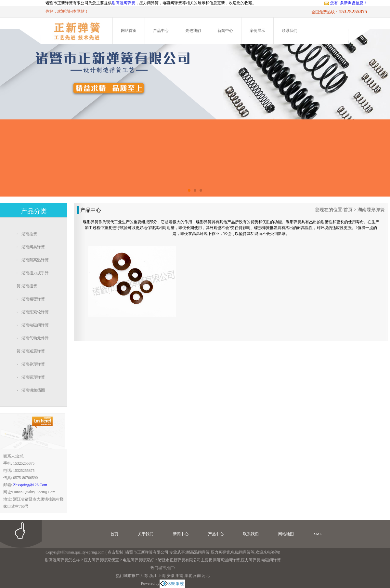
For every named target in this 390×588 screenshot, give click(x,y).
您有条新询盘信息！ (346, 3)
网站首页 (129, 31)
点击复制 (115, 552)
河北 (206, 576)
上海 (162, 576)
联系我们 (290, 31)
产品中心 (161, 31)
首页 (348, 210)
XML (318, 534)
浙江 (153, 576)
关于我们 (146, 534)
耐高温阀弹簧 (123, 3)
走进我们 (193, 31)
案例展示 (257, 31)
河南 (197, 576)
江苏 (144, 576)
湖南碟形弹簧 (371, 210)
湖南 (179, 576)
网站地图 (286, 534)
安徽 (171, 576)
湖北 (188, 576)
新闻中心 (225, 31)
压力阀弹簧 (220, 552)
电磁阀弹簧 (241, 552)
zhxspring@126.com (30, 485)
